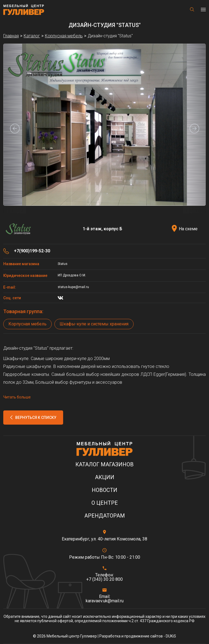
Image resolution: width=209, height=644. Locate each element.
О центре (105, 503)
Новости (104, 490)
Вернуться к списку (36, 418)
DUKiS (171, 636)
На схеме (188, 229)
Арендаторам (105, 516)
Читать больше (17, 397)
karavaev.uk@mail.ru (105, 601)
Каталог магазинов (104, 465)
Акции (105, 477)
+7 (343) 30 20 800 (104, 579)
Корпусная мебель (27, 324)
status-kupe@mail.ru (73, 287)
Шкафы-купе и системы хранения (94, 324)
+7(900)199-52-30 (32, 251)
